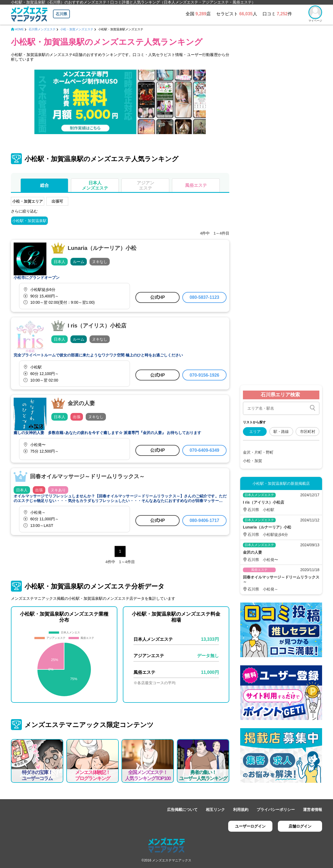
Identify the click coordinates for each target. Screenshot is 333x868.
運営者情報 (313, 810)
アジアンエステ (145, 185)
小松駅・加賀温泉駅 (29, 221)
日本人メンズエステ (95, 185)
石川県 (61, 14)
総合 (44, 185)
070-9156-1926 (205, 375)
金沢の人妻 (81, 403)
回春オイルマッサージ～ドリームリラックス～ (87, 476)
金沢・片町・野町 (258, 452)
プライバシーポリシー (276, 810)
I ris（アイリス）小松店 (97, 326)
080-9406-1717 (205, 520)
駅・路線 (281, 432)
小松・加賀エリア (28, 201)
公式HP (157, 297)
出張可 (57, 201)
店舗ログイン (300, 826)
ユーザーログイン (250, 826)
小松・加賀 (252, 461)
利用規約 (241, 810)
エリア (255, 432)
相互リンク (215, 810)
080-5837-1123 (205, 297)
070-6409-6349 (205, 450)
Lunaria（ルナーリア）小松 (102, 248)
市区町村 (308, 432)
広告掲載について (182, 810)
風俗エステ (196, 185)
